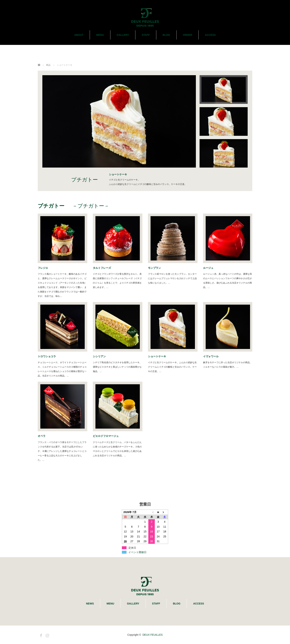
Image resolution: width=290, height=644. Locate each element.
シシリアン (101, 356)
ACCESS (210, 35)
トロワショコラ (47, 356)
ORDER (188, 35)
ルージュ (210, 268)
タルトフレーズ (103, 268)
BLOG (166, 35)
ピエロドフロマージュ (106, 436)
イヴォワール (212, 356)
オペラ (43, 436)
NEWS (90, 604)
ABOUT (79, 35)
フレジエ (43, 268)
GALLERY (123, 35)
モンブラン (156, 268)
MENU (100, 35)
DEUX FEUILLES (152, 635)
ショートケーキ (157, 356)
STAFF (146, 35)
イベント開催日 (137, 552)
